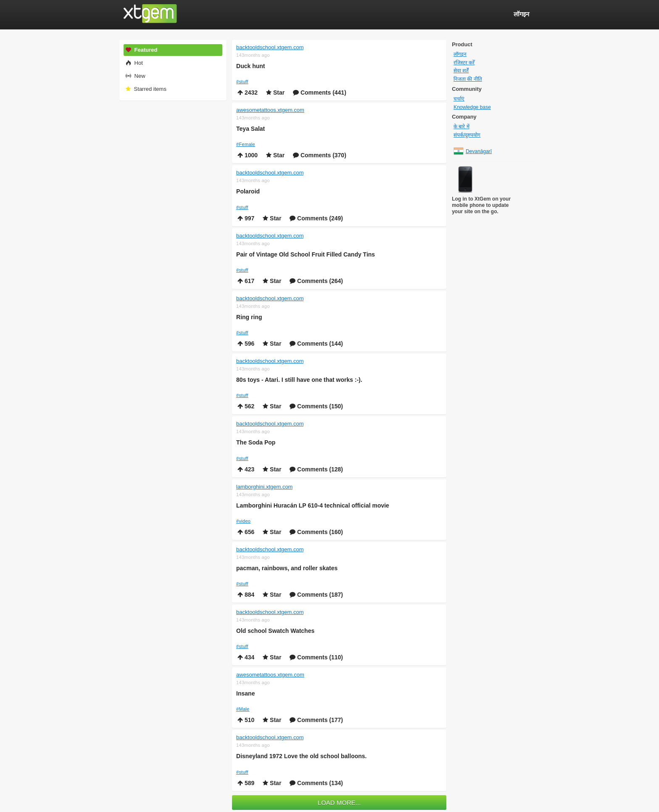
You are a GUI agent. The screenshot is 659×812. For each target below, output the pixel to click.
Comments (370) (320, 155)
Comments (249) (316, 218)
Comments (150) (316, 406)
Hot (134, 63)
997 (246, 218)
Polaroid (248, 191)
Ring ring (249, 317)
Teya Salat (250, 129)
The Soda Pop (256, 442)
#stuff (242, 82)
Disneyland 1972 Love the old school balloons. (301, 756)
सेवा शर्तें (461, 71)
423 (246, 469)
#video (243, 521)
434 (246, 657)
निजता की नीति (468, 79)
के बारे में (461, 127)
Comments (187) (316, 595)
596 (246, 344)
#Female (246, 144)
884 (246, 595)
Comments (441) (320, 93)
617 (246, 281)
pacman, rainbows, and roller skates (287, 568)
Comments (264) (316, 281)
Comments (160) (316, 532)
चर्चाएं (459, 99)
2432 (248, 93)
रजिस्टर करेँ (464, 63)
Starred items (146, 89)
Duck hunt (250, 66)
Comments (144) (316, 344)
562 (246, 406)
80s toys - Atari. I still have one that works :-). (299, 380)
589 (246, 783)
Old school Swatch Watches (275, 631)
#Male (243, 709)
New (135, 76)
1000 (248, 155)
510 (246, 720)
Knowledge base (472, 107)
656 (246, 532)
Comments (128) (316, 469)
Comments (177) (316, 720)
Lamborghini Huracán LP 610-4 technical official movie (313, 505)
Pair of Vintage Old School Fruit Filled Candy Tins (306, 254)
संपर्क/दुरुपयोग (467, 135)
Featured (141, 50)
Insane (245, 693)
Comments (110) (316, 657)
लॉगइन (460, 54)
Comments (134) (316, 783)
